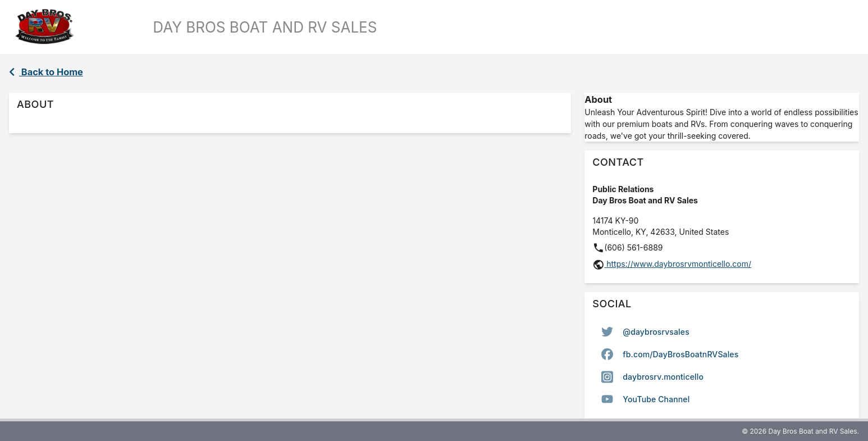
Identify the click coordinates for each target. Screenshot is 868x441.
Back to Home (46, 72)
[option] (722, 332)
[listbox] (722, 366)
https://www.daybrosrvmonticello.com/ (678, 264)
